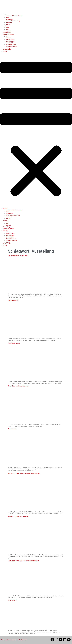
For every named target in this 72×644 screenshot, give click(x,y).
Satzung (8, 48)
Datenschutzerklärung (6, 640)
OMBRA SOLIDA (13, 300)
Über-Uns (5, 36)
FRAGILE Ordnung (14, 343)
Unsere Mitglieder (10, 41)
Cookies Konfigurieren (22, 640)
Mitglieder (8, 31)
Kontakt (5, 51)
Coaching (8, 24)
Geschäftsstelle (10, 43)
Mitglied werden (7, 50)
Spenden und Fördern (8, 34)
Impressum (14, 640)
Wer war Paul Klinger (11, 45)
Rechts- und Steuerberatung (13, 21)
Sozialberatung (9, 19)
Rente (7, 18)
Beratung (5, 14)
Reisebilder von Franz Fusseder (18, 386)
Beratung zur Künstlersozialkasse (14, 16)
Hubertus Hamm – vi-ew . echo (18, 256)
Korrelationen (12, 429)
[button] (36, 130)
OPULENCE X (12, 600)
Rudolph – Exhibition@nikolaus (18, 516)
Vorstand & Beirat (10, 40)
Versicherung (9, 23)
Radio (7, 29)
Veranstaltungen (7, 33)
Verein (7, 28)
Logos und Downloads (11, 46)
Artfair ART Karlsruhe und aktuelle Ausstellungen (24, 473)
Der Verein (8, 38)
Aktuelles (5, 26)
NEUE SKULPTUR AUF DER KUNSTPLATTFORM (23, 561)
